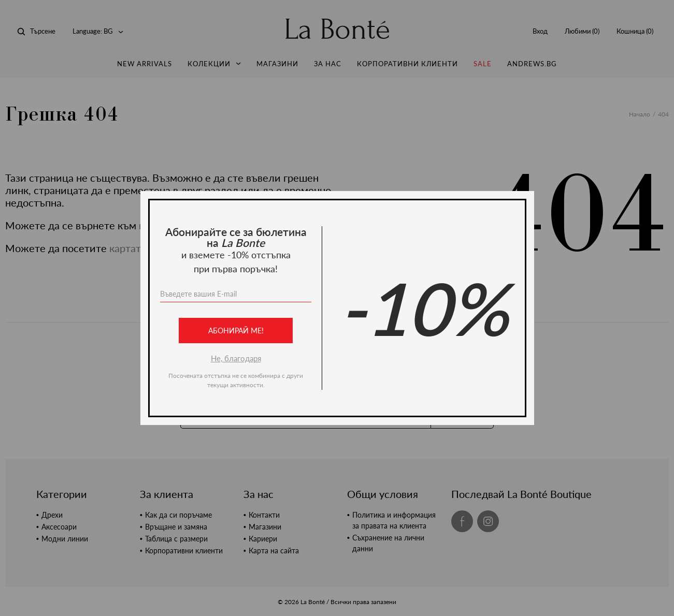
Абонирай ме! (235, 331)
